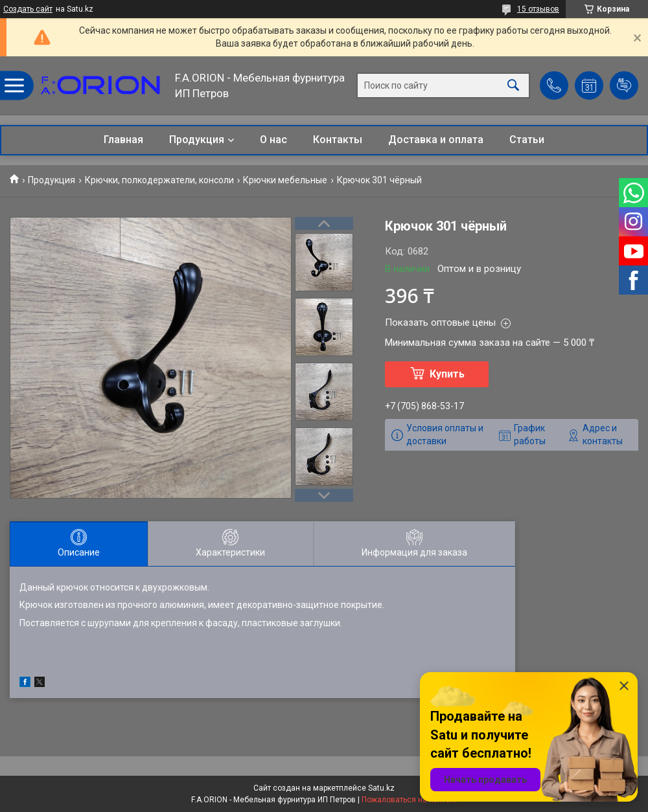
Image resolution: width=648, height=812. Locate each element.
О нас (273, 140)
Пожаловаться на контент (410, 800)
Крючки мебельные (285, 180)
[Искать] (513, 86)
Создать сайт (28, 9)
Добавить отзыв (624, 85)
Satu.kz (381, 788)
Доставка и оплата (436, 140)
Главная (123, 140)
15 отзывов (538, 9)
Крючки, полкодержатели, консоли (159, 180)
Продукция (197, 140)
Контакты (338, 140)
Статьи (527, 140)
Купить (447, 374)
